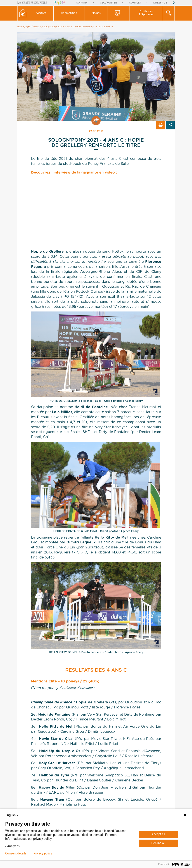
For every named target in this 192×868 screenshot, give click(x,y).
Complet (135, 3)
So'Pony (82, 3)
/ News (35, 27)
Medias (96, 13)
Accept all (158, 834)
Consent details (16, 853)
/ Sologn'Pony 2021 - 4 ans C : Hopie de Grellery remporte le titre (77, 27)
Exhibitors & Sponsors (146, 13)
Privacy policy (43, 853)
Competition (69, 13)
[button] (41, 13)
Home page (24, 27)
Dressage (160, 3)
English (12, 815)
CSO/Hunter (108, 3)
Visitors (41, 13)
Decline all (158, 843)
